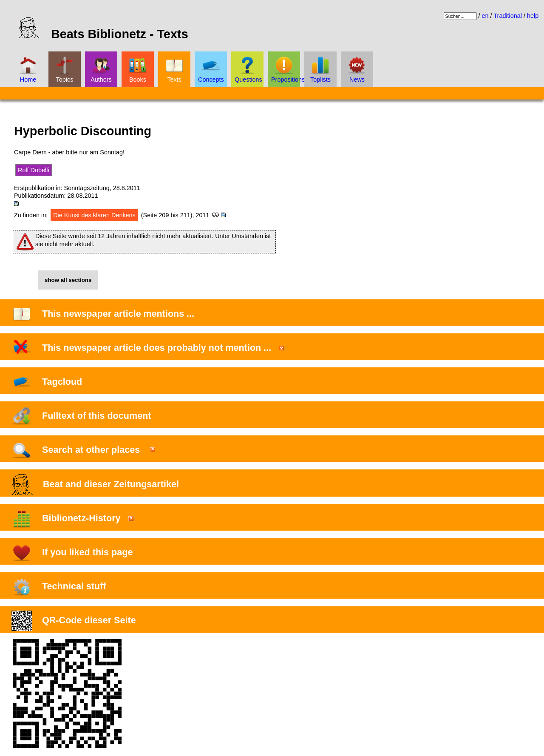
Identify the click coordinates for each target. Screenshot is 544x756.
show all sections (68, 280)
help (533, 16)
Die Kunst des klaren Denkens (94, 215)
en (485, 16)
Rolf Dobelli (34, 170)
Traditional (508, 16)
